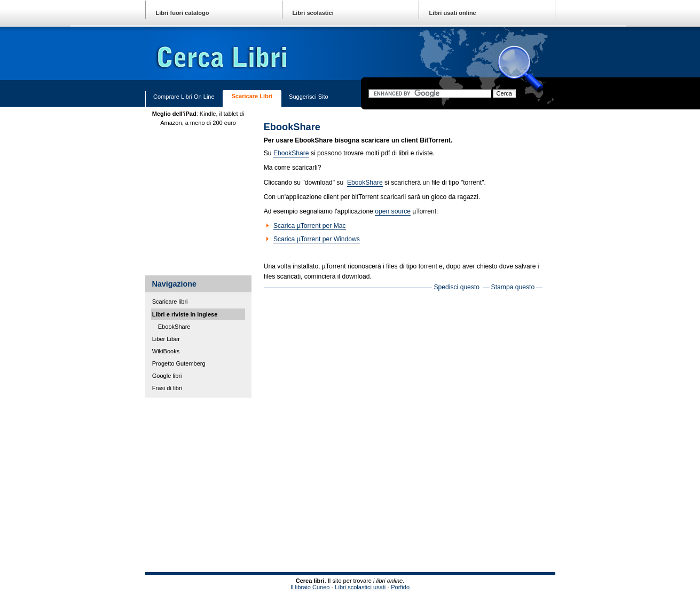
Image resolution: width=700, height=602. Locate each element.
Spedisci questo (457, 287)
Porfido (400, 587)
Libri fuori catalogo (183, 13)
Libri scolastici (313, 13)
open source (393, 211)
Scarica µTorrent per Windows (317, 239)
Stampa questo (513, 287)
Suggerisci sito (309, 97)
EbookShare (291, 153)
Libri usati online (453, 13)
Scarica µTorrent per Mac (310, 226)
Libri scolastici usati (360, 587)
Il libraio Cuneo (310, 587)
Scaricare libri (252, 96)
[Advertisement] (259, 485)
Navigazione (174, 284)
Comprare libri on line (184, 97)
